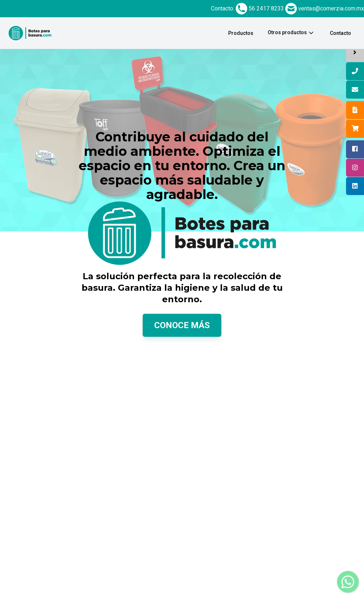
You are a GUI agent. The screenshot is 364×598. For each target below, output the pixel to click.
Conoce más (182, 325)
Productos (241, 33)
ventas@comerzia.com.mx (331, 8)
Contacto (340, 33)
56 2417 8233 (266, 8)
